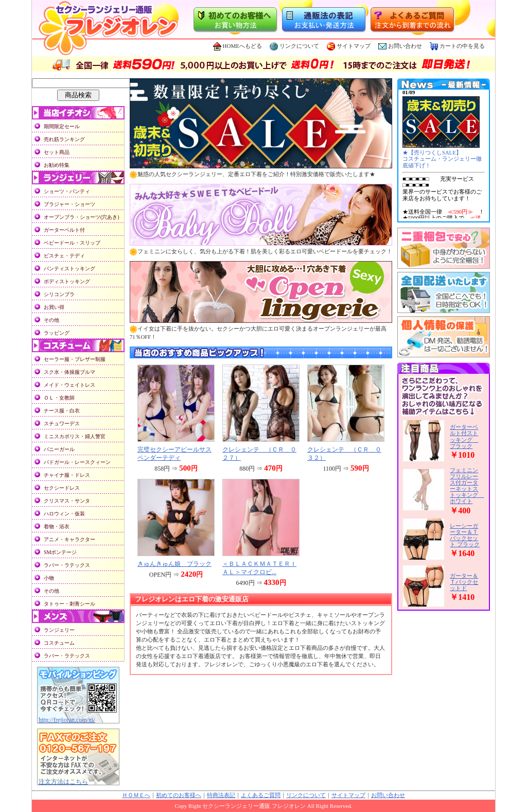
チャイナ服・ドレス (67, 475)
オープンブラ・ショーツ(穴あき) (82, 217)
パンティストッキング (69, 269)
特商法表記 (221, 795)
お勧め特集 (57, 165)
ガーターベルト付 (64, 230)
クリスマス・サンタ (67, 501)
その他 (51, 320)
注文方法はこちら (63, 782)
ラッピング (57, 333)
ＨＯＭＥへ (136, 795)
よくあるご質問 (261, 795)
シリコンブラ (59, 294)
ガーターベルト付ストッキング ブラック (464, 436)
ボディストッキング (67, 281)
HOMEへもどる (238, 46)
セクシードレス (62, 488)
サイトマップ (349, 46)
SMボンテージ (60, 552)
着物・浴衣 (57, 526)
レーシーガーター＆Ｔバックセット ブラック (465, 535)
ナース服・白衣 (62, 411)
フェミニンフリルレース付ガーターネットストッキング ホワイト (467, 486)
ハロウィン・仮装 (64, 514)
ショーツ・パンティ (67, 191)
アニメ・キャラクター (69, 539)
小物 (49, 578)
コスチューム (59, 643)
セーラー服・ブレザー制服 (75, 359)
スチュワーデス (62, 424)
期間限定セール (62, 126)
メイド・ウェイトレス (69, 385)
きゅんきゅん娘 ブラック (174, 564)
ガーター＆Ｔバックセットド (464, 582)
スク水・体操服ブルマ (69, 372)
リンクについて (294, 46)
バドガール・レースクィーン (77, 462)
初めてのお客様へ (179, 795)
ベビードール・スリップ (72, 243)
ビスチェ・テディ (64, 256)
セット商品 (57, 152)
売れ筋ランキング (64, 139)
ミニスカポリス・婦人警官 (75, 436)
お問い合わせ (405, 46)
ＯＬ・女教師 (59, 398)
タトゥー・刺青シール (69, 604)
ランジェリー (59, 630)
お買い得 (54, 307)
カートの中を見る (457, 46)
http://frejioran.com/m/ (67, 720)
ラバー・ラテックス (67, 565)
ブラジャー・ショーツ (69, 204)
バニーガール (59, 449)
